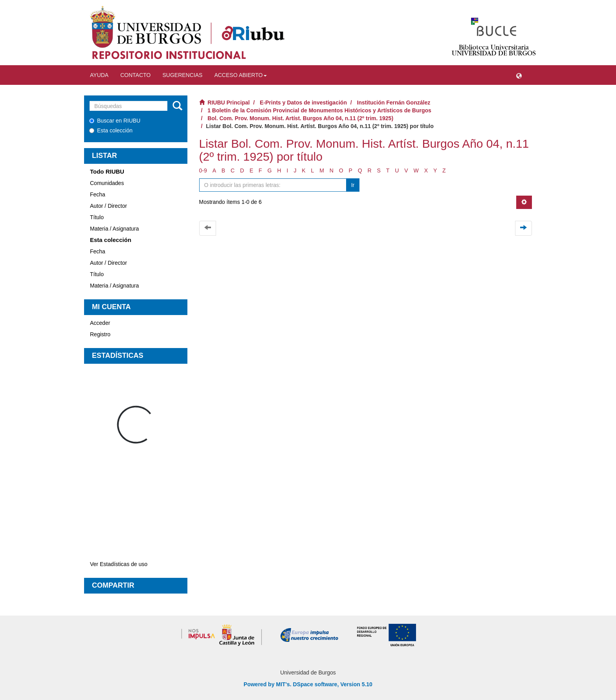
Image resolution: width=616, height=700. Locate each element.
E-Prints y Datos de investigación (303, 103)
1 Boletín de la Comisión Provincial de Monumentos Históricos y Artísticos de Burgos (319, 110)
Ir (353, 185)
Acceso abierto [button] (240, 75)
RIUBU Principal (228, 103)
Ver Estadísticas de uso (119, 564)
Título (97, 217)
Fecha (98, 194)
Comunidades (107, 183)
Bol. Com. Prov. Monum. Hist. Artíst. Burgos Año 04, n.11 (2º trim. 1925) (300, 118)
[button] (519, 75)
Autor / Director (108, 206)
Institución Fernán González (394, 103)
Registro (100, 334)
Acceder (100, 323)
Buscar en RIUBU (115, 121)
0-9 (203, 170)
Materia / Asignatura (115, 229)
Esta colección (111, 130)
